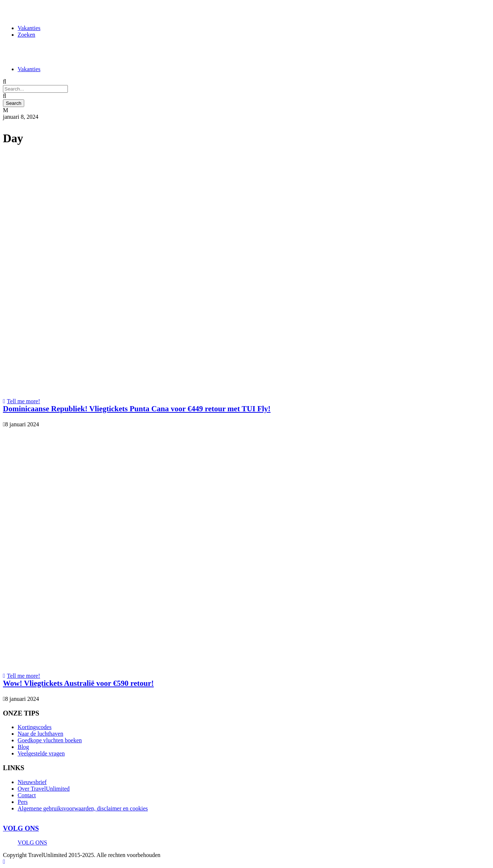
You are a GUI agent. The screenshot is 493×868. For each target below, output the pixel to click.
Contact (27, 795)
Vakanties (29, 28)
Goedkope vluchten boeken (50, 740)
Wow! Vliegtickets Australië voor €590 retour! (78, 683)
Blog (23, 747)
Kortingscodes (34, 727)
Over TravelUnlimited (44, 789)
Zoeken (26, 35)
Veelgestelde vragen (41, 753)
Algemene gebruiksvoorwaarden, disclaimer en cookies (83, 808)
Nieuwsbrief (32, 782)
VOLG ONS (21, 828)
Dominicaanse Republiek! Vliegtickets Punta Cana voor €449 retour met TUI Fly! (137, 409)
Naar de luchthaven (40, 734)
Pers (23, 802)
